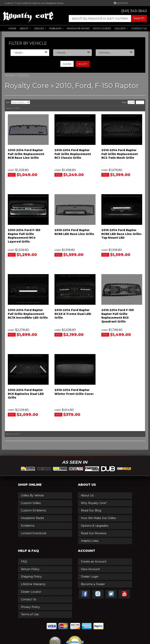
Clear (67, 64)
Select (83, 64)
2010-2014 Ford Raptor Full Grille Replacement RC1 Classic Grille (73, 154)
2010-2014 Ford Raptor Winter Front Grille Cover (74, 392)
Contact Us (139, 28)
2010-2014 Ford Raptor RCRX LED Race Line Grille (74, 232)
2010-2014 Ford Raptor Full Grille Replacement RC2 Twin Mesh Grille (120, 154)
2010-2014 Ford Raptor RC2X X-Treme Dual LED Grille (73, 314)
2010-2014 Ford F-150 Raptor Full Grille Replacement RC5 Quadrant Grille (118, 316)
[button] (106, 19)
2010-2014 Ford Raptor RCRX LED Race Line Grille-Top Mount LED (122, 234)
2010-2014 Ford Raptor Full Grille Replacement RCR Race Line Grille (26, 154)
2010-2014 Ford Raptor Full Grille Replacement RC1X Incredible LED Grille (28, 314)
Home (12, 28)
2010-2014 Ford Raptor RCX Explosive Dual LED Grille (26, 394)
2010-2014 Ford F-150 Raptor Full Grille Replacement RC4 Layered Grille (24, 236)
